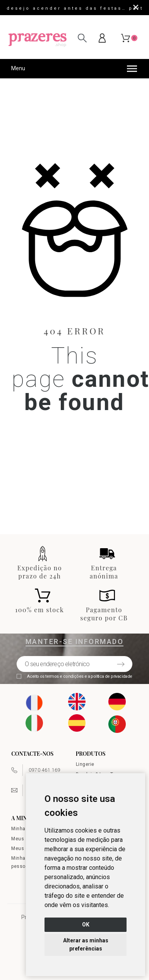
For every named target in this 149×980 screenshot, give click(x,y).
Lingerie (85, 764)
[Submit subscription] (121, 664)
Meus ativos (26, 839)
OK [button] (86, 925)
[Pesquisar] (82, 38)
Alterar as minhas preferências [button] (86, 945)
